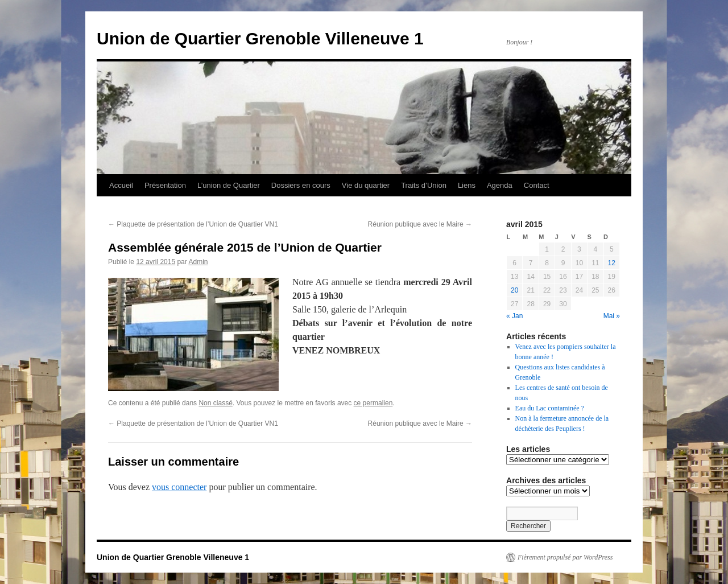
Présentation (165, 185)
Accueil (121, 185)
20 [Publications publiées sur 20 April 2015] (514, 290)
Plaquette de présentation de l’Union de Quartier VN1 (193, 224)
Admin (198, 262)
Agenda (500, 185)
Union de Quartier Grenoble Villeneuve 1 (260, 38)
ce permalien (373, 403)
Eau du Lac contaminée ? (550, 408)
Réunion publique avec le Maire (420, 224)
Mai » (612, 316)
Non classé (215, 403)
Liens (467, 185)
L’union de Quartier (229, 185)
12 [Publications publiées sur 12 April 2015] (612, 263)
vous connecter (179, 487)
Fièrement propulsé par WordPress (565, 557)
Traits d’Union (424, 185)
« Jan (514, 316)
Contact (537, 185)
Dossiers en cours (301, 185)
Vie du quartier (366, 185)
